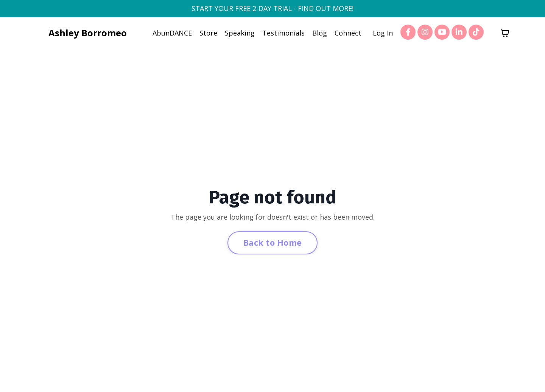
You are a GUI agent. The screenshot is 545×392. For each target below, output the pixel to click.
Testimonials (283, 33)
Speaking (240, 33)
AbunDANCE (172, 33)
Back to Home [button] (272, 242)
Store (208, 33)
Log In (383, 33)
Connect (348, 33)
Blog (320, 33)
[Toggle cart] (505, 33)
